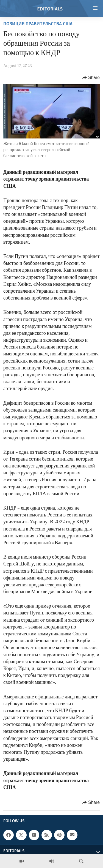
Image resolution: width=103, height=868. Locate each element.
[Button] (91, 78)
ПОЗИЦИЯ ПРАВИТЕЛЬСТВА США (38, 24)
